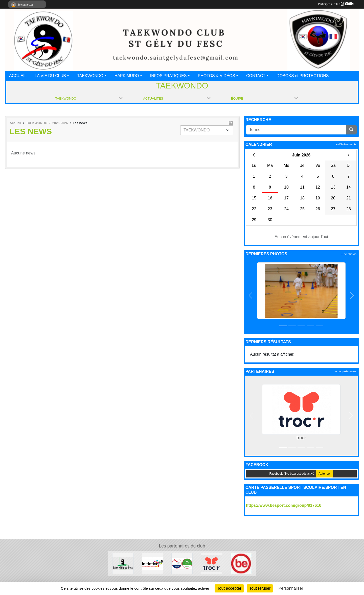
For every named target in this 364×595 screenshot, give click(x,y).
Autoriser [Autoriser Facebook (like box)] (325, 474)
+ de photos (349, 254)
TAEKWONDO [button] (90, 76)
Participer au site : (336, 4)
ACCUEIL (18, 76)
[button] (251, 296)
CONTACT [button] (256, 76)
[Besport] (241, 563)
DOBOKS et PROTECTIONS (303, 76)
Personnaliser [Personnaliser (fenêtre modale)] (291, 588)
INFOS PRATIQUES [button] (168, 76)
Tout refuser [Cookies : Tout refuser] (260, 588)
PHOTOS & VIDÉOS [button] (217, 76)
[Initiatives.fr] (153, 563)
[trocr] (211, 563)
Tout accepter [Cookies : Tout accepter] (229, 588)
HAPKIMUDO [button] (127, 76)
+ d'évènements (346, 144)
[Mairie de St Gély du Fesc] (123, 563)
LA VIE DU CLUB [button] (50, 76)
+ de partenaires (346, 371)
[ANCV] (182, 563)
